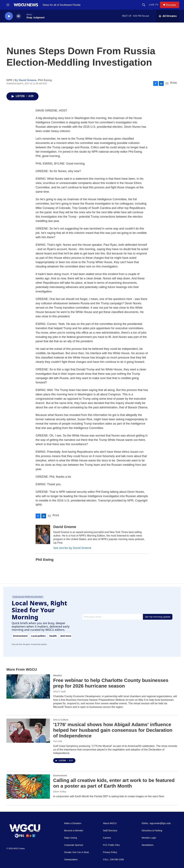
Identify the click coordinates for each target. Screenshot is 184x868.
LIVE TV (154, 5)
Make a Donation (73, 823)
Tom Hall (58, 741)
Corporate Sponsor (74, 845)
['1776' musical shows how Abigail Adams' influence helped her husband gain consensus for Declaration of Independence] (28, 731)
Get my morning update (158, 617)
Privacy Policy (110, 852)
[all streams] (168, 16)
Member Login (149, 838)
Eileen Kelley (60, 792)
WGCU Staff (59, 692)
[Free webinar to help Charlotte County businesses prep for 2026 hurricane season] (28, 686)
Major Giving (71, 838)
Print (173, 83)
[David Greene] (43, 534)
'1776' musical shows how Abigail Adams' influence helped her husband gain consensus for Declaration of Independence (113, 730)
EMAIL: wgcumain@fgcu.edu (156, 823)
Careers (107, 838)
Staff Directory (110, 831)
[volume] (19, 16)
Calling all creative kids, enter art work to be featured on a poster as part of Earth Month (114, 783)
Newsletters (148, 845)
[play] (9, 16)
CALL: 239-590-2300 (113, 860)
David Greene (28, 80)
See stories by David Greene (72, 548)
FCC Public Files (111, 845)
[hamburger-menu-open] (8, 5)
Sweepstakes (71, 860)
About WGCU (110, 823)
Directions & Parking (152, 831)
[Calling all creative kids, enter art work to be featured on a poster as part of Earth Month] (28, 786)
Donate (171, 5)
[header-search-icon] (144, 5)
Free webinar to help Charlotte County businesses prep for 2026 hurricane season (111, 683)
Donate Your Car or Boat (77, 852)
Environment (60, 776)
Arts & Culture (61, 720)
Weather (58, 675)
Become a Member (74, 831)
